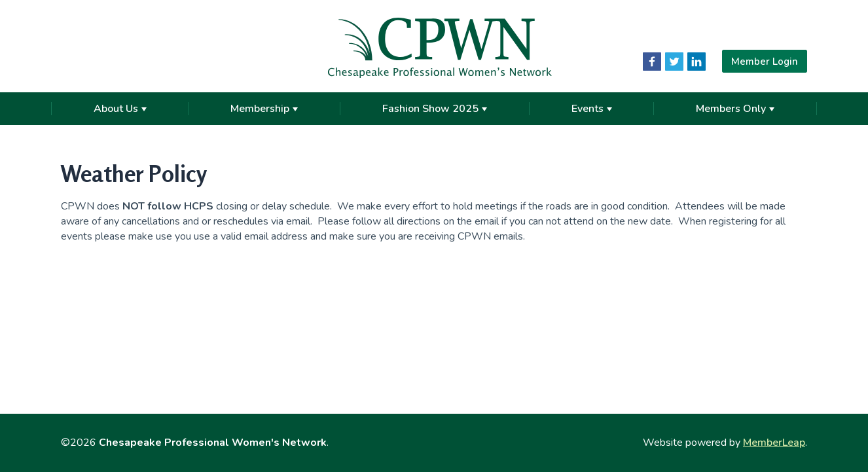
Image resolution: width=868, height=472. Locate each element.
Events (592, 109)
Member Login (765, 61)
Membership (264, 109)
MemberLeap (774, 443)
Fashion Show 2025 (435, 109)
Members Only (735, 109)
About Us (120, 109)
